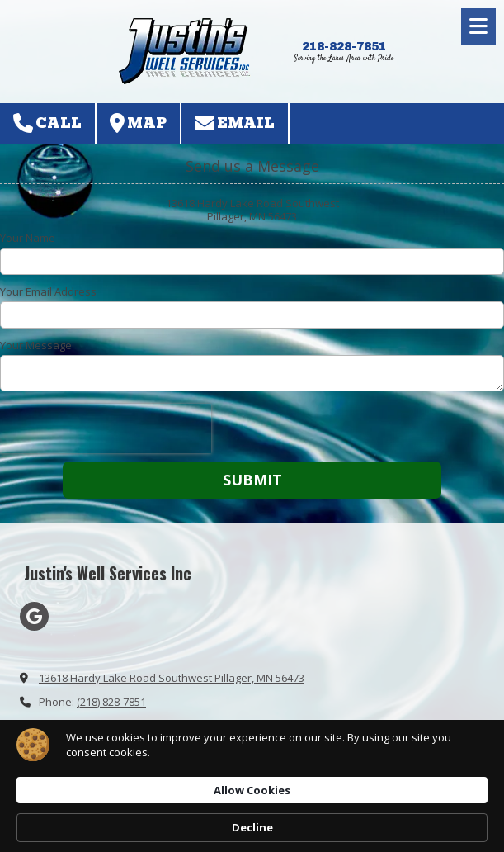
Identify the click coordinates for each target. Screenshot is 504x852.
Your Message (36, 345)
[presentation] (106, 428)
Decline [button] (417, 805)
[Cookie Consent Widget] (252, 805)
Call (47, 123)
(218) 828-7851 (111, 702)
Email (235, 123)
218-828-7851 (344, 47)
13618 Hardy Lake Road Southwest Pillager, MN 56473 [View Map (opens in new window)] (172, 678)
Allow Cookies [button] (307, 804)
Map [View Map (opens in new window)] (138, 123)
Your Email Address (48, 291)
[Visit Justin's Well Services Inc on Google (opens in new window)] (34, 616)
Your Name (28, 238)
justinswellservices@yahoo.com (119, 726)
